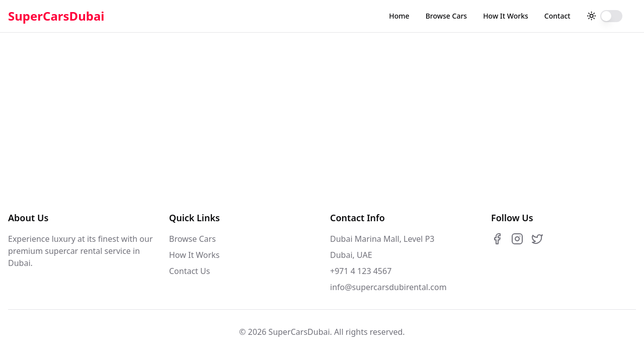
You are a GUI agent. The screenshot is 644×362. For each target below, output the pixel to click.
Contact (557, 16)
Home (399, 16)
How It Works (506, 16)
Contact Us (189, 271)
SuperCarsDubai (56, 16)
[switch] (611, 16)
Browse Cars (446, 16)
